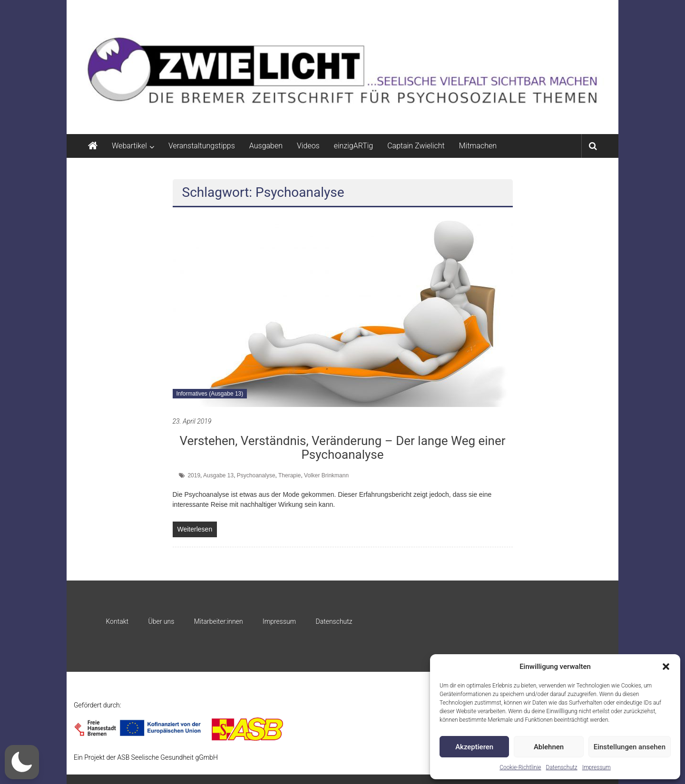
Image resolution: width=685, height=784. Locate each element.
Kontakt (117, 621)
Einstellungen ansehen (630, 747)
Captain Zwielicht (416, 146)
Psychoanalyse (256, 475)
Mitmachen (478, 146)
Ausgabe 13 (218, 475)
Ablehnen (549, 747)
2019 (194, 475)
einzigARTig (353, 146)
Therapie (289, 475)
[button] (666, 667)
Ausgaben (266, 146)
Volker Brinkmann (326, 475)
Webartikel (129, 146)
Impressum (597, 767)
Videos (308, 146)
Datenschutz (562, 767)
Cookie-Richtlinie (520, 767)
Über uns (161, 621)
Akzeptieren (474, 747)
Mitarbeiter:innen (219, 621)
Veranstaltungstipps (202, 146)
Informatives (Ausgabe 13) (210, 394)
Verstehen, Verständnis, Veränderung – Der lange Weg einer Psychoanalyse (342, 448)
